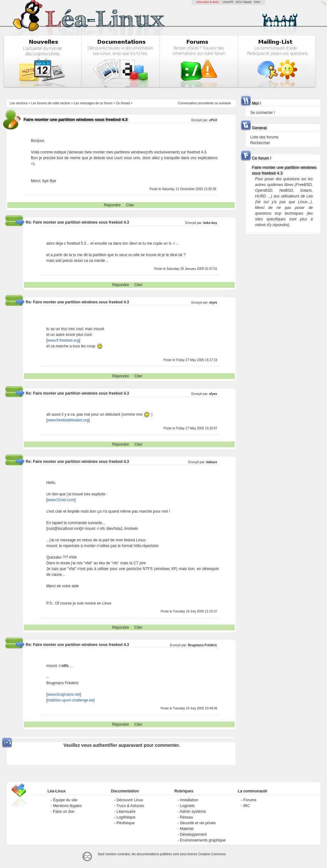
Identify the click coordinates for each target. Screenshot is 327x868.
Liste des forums (264, 137)
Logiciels (187, 806)
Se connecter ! (263, 113)
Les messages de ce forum (93, 103)
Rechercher (260, 143)
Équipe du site (65, 800)
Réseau (186, 817)
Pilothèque (126, 823)
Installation (189, 800)
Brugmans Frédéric (202, 645)
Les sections (19, 103)
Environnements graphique (203, 840)
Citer (130, 205)
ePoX (213, 120)
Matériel (187, 829)
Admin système (193, 812)
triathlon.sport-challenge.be (70, 700)
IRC (247, 806)
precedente (206, 103)
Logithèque (126, 817)
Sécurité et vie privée (198, 823)
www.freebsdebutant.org (68, 420)
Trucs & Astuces (130, 806)
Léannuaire (126, 812)
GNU (257, 2)
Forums (250, 800)
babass (212, 462)
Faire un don (64, 812)
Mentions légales (67, 806)
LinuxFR (228, 2)
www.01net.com (61, 500)
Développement (193, 835)
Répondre (112, 205)
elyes (213, 303)
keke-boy (210, 223)
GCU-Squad (243, 2)
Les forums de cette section (50, 103)
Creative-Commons (212, 854)
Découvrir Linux (130, 800)
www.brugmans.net (64, 694)
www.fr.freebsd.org (63, 340)
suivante (225, 103)
